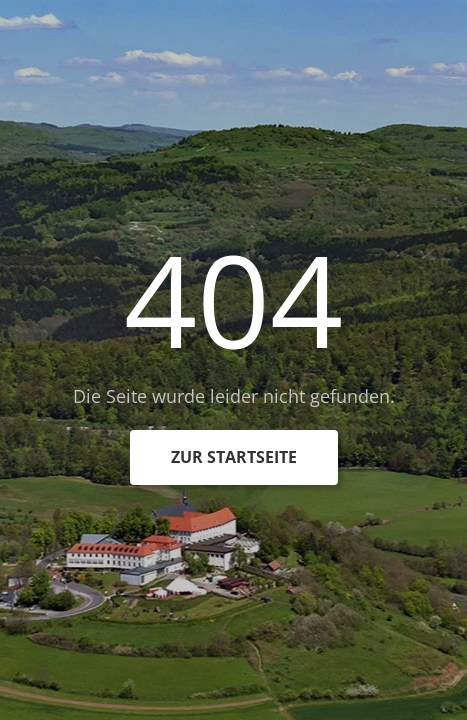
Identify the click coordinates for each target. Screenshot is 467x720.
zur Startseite (234, 457)
